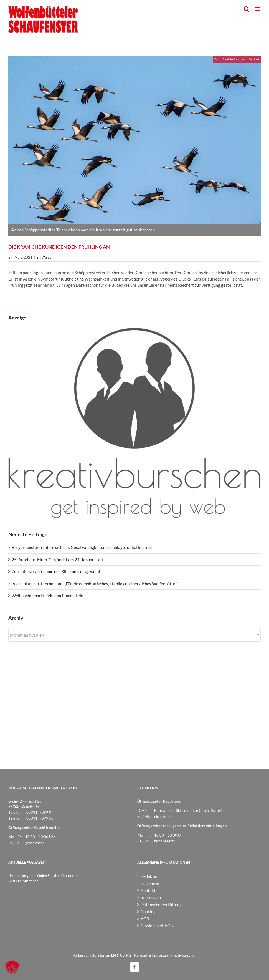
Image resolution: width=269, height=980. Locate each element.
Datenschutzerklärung (161, 905)
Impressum (151, 897)
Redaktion (150, 876)
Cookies (148, 911)
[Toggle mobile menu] (258, 9)
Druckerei (150, 883)
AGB (145, 919)
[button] (12, 968)
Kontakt (148, 890)
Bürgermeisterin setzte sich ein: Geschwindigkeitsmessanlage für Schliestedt (82, 547)
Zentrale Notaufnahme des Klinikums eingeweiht (56, 571)
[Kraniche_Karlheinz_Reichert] (134, 140)
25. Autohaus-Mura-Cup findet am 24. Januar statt (58, 560)
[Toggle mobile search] (247, 9)
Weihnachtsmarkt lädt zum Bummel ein (47, 596)
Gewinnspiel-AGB (157, 926)
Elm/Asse (44, 257)
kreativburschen (183, 955)
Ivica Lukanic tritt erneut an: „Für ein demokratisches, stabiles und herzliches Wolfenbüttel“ (95, 584)
